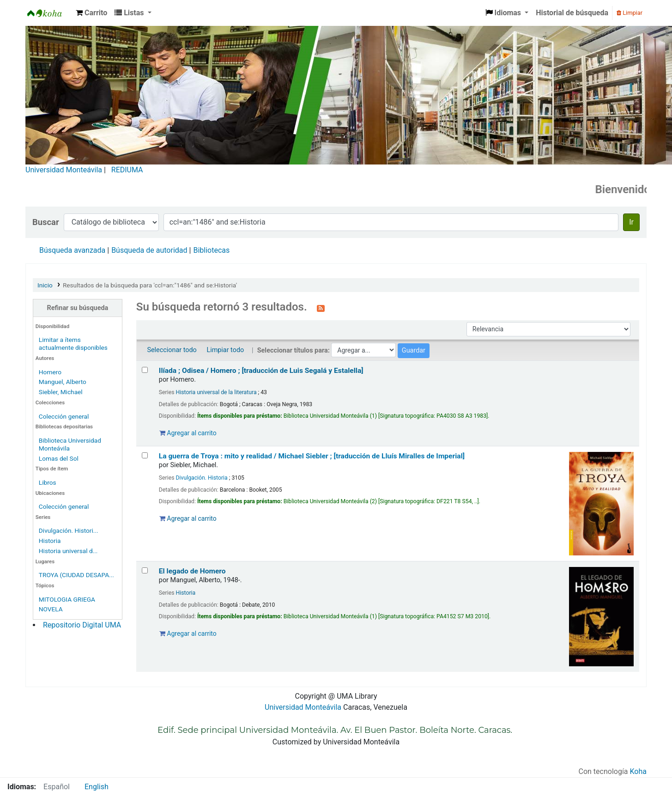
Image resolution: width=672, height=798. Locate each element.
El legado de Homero (192, 571)
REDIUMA (127, 170)
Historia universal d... (68, 551)
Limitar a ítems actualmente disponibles (73, 344)
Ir (631, 222)
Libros (48, 482)
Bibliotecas (211, 250)
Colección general (64, 416)
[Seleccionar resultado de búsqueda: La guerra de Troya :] (145, 455)
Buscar (46, 222)
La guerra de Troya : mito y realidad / (312, 456)
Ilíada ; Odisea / (261, 371)
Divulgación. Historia (202, 478)
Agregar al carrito (188, 433)
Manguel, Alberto (63, 382)
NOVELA (51, 609)
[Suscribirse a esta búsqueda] (321, 308)
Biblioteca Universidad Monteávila (49, 13)
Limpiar (630, 13)
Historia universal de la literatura (216, 392)
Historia (50, 541)
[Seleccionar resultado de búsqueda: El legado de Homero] (145, 570)
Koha (638, 771)
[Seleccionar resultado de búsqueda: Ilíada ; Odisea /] (145, 370)
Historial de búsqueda (572, 13)
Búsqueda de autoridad (149, 250)
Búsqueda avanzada (72, 250)
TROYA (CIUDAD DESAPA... (76, 575)
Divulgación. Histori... (69, 530)
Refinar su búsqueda (78, 308)
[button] (91, 13)
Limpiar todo (225, 350)
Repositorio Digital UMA (82, 625)
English (97, 787)
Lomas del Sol (59, 458)
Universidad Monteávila (64, 170)
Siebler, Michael (61, 392)
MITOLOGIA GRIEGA (67, 599)
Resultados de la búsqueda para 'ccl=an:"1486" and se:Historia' (150, 285)
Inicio (45, 285)
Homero (50, 372)
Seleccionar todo (172, 350)
